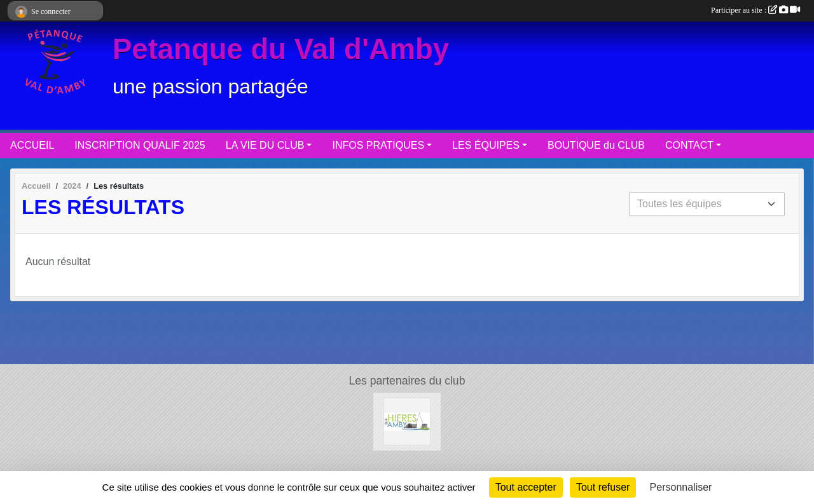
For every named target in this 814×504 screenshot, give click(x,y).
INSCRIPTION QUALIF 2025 (140, 145)
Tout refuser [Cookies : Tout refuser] (603, 487)
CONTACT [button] (689, 145)
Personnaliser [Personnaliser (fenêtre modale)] (681, 487)
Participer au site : (755, 10)
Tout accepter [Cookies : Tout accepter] (526, 487)
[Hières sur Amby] (407, 421)
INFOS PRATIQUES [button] (378, 145)
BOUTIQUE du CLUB (596, 145)
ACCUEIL (32, 145)
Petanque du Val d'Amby (281, 49)
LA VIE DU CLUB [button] (265, 145)
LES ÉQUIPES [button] (486, 145)
